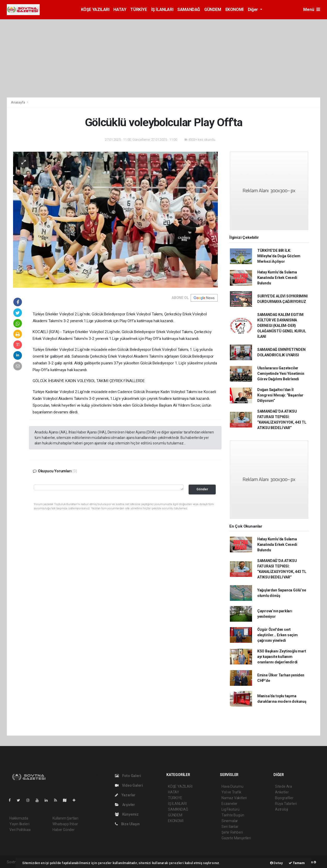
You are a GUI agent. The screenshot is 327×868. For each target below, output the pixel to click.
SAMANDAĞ (189, 10)
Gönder (202, 489)
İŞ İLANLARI (162, 10)
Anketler (282, 792)
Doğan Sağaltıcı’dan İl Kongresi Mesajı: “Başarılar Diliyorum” (280, 395)
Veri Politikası (20, 830)
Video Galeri (129, 785)
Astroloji (282, 809)
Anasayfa (18, 102)
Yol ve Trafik (231, 792)
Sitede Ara (284, 786)
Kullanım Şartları (65, 818)
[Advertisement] (163, 58)
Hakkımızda (19, 818)
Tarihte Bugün (233, 815)
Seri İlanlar (230, 827)
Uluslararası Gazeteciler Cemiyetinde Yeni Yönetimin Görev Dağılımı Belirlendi (281, 374)
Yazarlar (125, 795)
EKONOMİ (235, 10)
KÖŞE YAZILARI (95, 10)
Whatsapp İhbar (65, 824)
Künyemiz (127, 814)
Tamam (297, 863)
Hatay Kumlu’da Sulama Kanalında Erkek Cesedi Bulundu (277, 278)
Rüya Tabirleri (286, 804)
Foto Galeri (128, 776)
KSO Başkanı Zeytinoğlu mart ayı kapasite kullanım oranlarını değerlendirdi (282, 657)
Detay (276, 863)
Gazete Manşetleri (236, 838)
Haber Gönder (64, 830)
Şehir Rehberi (232, 832)
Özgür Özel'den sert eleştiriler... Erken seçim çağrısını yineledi (278, 635)
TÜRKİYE (139, 10)
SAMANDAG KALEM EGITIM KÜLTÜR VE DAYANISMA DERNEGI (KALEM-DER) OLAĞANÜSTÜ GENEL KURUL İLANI (282, 326)
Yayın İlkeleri (19, 824)
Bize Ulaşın (127, 824)
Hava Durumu (232, 786)
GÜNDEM (213, 10)
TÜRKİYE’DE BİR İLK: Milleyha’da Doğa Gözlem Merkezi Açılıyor (279, 256)
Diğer (253, 10)
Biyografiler (284, 798)
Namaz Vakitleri (234, 798)
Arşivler (125, 805)
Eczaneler (229, 804)
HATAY (120, 10)
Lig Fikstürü (230, 809)
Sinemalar (230, 821)
